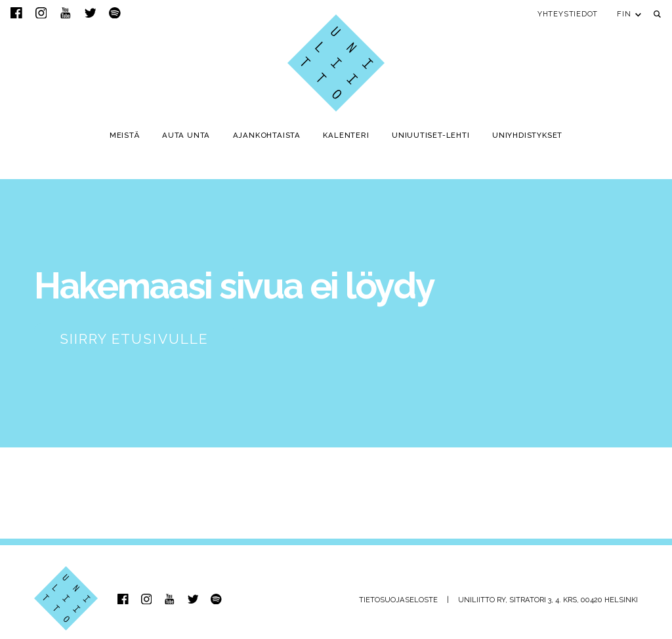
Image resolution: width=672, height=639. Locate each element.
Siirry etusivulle (134, 339)
